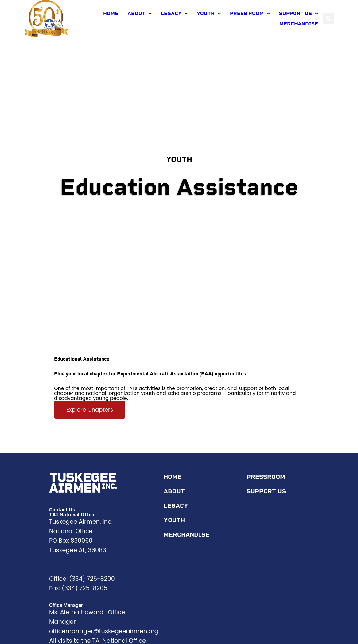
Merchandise (299, 24)
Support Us (299, 14)
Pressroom (267, 482)
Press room (250, 14)
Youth (209, 14)
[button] (328, 19)
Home (111, 13)
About (140, 14)
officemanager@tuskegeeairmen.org (104, 636)
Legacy (174, 14)
